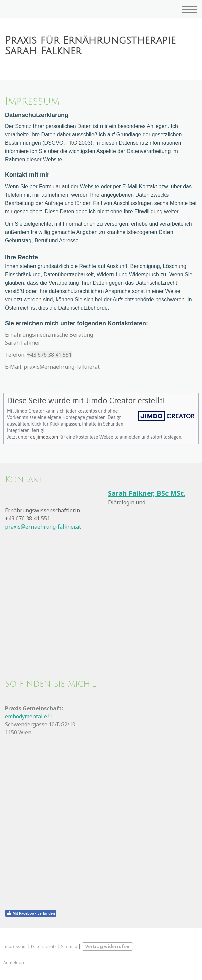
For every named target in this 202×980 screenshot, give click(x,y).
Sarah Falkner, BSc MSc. (147, 493)
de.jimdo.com (44, 437)
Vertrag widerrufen (107, 946)
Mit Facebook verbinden (31, 913)
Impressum (15, 946)
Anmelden (14, 962)
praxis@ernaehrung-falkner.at (43, 527)
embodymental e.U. (30, 716)
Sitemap (69, 946)
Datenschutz (44, 946)
